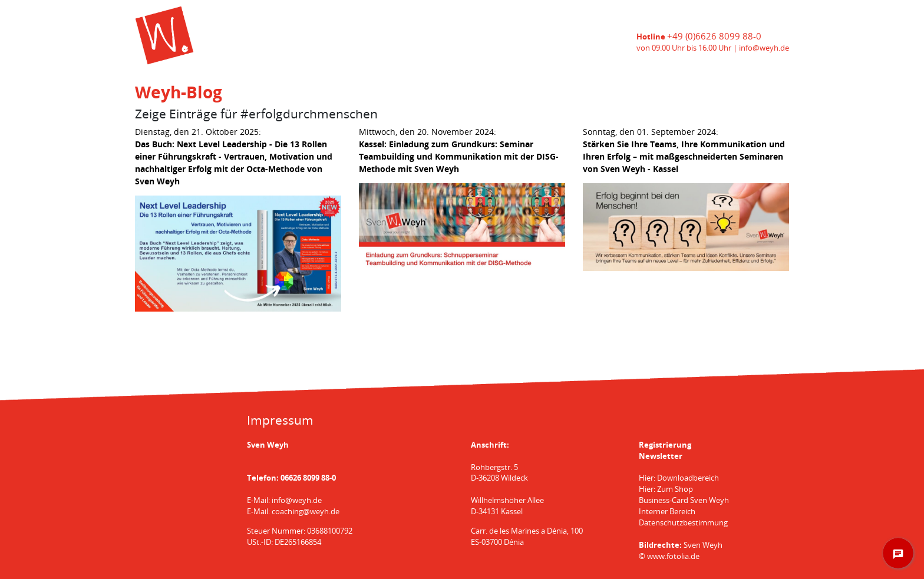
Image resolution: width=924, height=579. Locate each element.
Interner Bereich (667, 512)
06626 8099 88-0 (308, 478)
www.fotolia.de (673, 556)
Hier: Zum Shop (666, 489)
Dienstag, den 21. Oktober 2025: (234, 156)
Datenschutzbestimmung (683, 523)
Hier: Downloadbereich (679, 478)
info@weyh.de (764, 48)
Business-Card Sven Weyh (684, 500)
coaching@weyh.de (306, 512)
